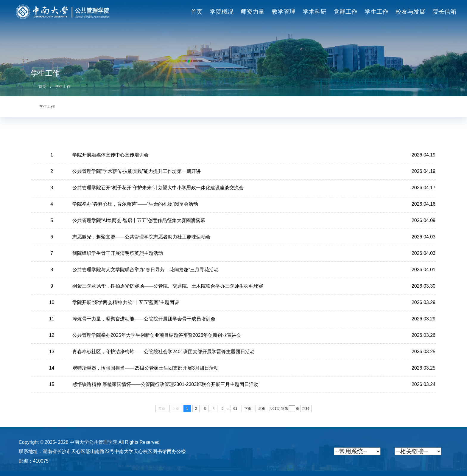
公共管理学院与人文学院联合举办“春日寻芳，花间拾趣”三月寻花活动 (145, 270)
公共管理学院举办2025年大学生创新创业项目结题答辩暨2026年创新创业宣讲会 (157, 335)
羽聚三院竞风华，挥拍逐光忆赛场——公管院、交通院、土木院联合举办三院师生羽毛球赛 (168, 286)
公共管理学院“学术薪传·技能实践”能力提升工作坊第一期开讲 (137, 171)
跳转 (306, 409)
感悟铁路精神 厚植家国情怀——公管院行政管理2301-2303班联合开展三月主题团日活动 (165, 384)
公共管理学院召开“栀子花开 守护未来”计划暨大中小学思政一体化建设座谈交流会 (158, 188)
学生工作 (63, 87)
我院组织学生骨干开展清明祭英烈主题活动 (118, 253)
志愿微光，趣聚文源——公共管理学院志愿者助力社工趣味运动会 (141, 237)
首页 (42, 87)
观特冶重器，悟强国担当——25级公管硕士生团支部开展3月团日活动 (145, 368)
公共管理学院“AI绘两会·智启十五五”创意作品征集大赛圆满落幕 (139, 220)
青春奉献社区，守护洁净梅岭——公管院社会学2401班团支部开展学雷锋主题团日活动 (164, 352)
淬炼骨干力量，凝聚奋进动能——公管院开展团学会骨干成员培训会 (144, 319)
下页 (248, 409)
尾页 (262, 409)
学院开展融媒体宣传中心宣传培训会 (110, 155)
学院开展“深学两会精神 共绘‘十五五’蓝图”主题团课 (126, 302)
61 (235, 409)
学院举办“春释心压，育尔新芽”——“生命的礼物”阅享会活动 (135, 204)
